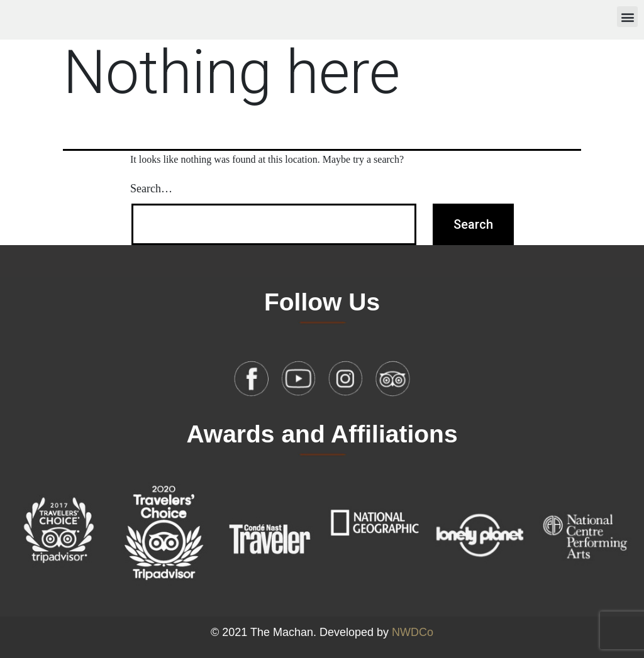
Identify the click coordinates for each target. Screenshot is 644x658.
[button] (627, 17)
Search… (151, 189)
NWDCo (413, 632)
